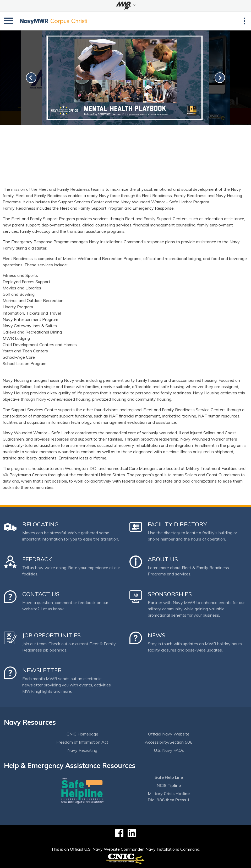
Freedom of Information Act (82, 742)
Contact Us (41, 594)
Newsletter (42, 670)
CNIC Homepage (82, 734)
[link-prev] (31, 78)
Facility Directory (177, 524)
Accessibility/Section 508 (169, 742)
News (157, 635)
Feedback (37, 559)
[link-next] (220, 78)
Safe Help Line (169, 777)
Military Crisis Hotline (169, 793)
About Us (163, 559)
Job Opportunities (51, 635)
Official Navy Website (169, 734)
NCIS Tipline (169, 785)
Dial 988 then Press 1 (169, 800)
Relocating (40, 524)
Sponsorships (170, 594)
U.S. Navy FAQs (169, 750)
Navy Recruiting (82, 750)
